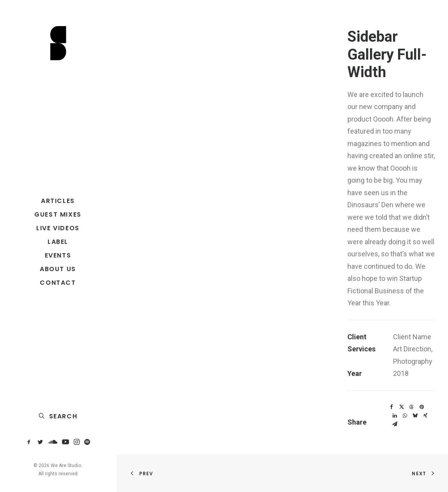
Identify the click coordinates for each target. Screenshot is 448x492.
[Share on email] (395, 424)
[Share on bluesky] (415, 416)
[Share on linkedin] (395, 416)
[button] (30, 442)
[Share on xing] (425, 416)
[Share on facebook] (391, 407)
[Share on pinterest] (422, 407)
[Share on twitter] (402, 407)
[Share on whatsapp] (405, 416)
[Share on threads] (412, 407)
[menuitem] (30, 442)
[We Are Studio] (58, 44)
